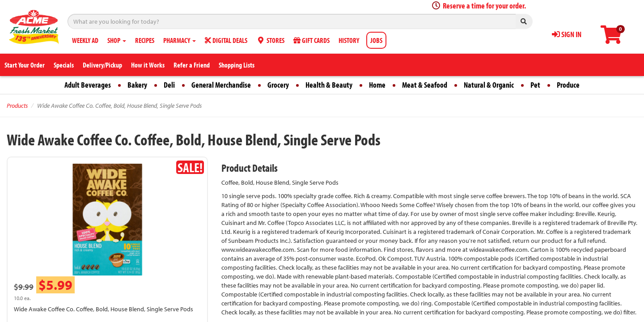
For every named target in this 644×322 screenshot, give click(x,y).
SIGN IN (567, 34)
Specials (64, 65)
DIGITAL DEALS (226, 40)
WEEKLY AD (85, 40)
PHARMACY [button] (180, 40)
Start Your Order (25, 65)
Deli (169, 85)
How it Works (148, 65)
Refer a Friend (192, 65)
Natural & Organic (489, 85)
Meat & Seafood (425, 85)
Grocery (278, 85)
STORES (270, 40)
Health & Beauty (329, 85)
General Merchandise (221, 85)
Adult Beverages (88, 85)
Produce (568, 85)
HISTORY (349, 40)
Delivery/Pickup (102, 65)
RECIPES (145, 40)
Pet (535, 85)
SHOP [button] (117, 40)
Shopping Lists (237, 65)
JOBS (376, 40)
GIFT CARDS (311, 40)
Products (17, 106)
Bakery (137, 85)
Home (377, 85)
